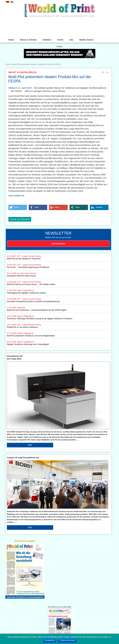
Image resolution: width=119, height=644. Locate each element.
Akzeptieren (50, 640)
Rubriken (47, 40)
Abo (71, 40)
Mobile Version (86, 40)
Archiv (60, 40)
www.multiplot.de (16, 196)
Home (11, 40)
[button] (18, 207)
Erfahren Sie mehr (67, 640)
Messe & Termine (28, 40)
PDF (30, 445)
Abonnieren (58, 244)
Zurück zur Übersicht (20, 219)
